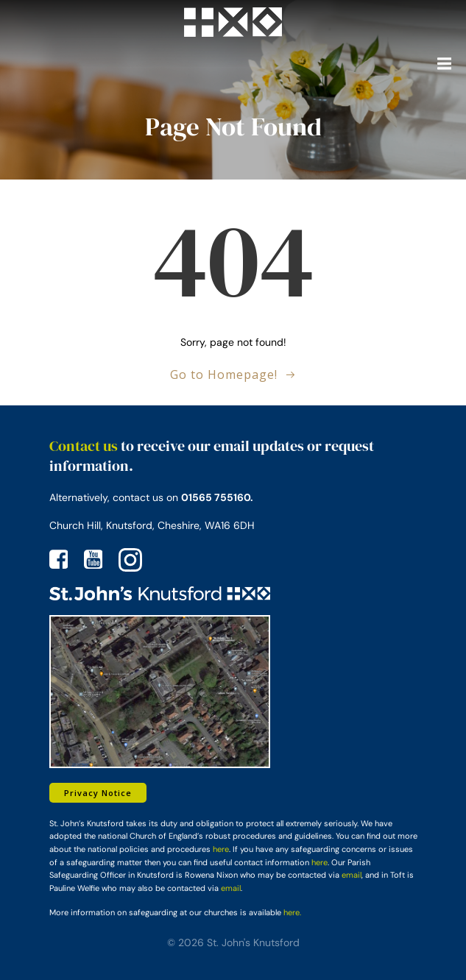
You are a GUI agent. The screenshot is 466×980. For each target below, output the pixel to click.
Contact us (84, 446)
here (221, 849)
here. (292, 912)
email (352, 875)
